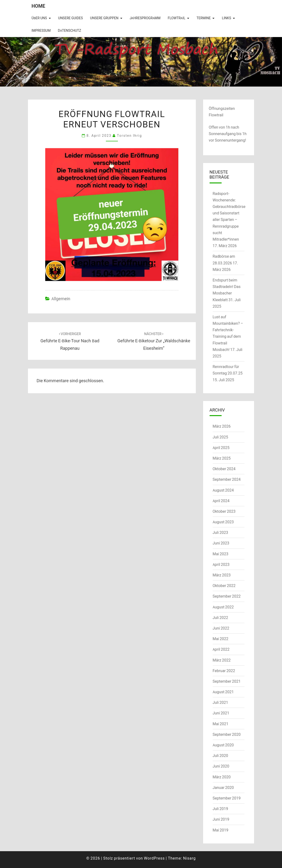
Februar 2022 (224, 671)
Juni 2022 (221, 628)
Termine (204, 18)
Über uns (39, 18)
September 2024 (227, 479)
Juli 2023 (220, 532)
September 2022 (227, 596)
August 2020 (223, 745)
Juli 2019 (220, 809)
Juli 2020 (220, 756)
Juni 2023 (221, 543)
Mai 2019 (221, 830)
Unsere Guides (71, 18)
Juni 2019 (221, 819)
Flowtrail (176, 18)
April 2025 (221, 448)
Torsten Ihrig (129, 135)
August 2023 (223, 522)
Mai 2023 (221, 554)
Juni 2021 (221, 713)
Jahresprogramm (145, 18)
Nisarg (189, 858)
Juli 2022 (220, 618)
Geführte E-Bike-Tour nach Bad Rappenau (70, 341)
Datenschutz (69, 31)
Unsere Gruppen (104, 18)
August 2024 (223, 490)
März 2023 (222, 575)
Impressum (41, 31)
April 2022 (221, 649)
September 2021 (227, 681)
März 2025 (222, 458)
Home (38, 6)
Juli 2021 (220, 702)
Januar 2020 (223, 787)
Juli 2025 (220, 437)
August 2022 (223, 607)
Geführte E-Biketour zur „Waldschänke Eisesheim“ (154, 341)
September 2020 (227, 734)
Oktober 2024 (224, 469)
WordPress (154, 858)
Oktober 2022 (224, 586)
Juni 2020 (221, 766)
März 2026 (222, 426)
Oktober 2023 (224, 511)
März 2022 (222, 660)
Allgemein (61, 299)
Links (226, 18)
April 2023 (221, 564)
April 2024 (221, 501)
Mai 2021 (221, 724)
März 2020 (222, 777)
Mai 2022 (221, 639)
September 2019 (227, 798)
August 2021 (223, 692)
